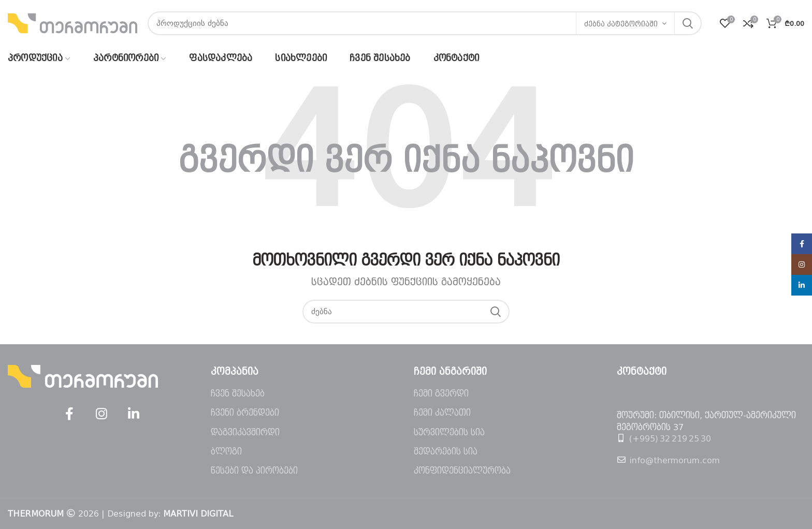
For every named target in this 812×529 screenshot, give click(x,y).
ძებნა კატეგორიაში (621, 24)
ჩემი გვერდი (441, 394)
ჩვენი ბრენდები (245, 413)
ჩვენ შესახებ (238, 394)
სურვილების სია (449, 432)
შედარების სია (446, 452)
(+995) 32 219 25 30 (670, 439)
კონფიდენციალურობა (462, 471)
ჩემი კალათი (442, 413)
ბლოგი (226, 452)
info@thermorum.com (675, 460)
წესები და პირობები (254, 471)
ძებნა (688, 23)
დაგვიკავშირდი (245, 432)
